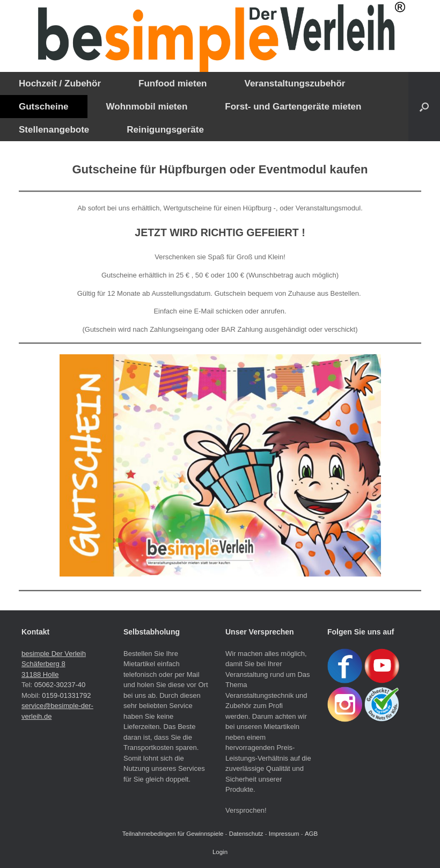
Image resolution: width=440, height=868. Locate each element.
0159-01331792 (66, 695)
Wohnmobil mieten (147, 107)
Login (220, 852)
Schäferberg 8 (43, 664)
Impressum (284, 834)
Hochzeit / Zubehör (60, 83)
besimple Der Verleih (54, 654)
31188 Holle (40, 674)
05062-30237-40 (60, 685)
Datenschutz (246, 834)
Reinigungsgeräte (165, 130)
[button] (424, 107)
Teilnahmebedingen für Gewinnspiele (173, 834)
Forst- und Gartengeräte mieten (293, 107)
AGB (311, 834)
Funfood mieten (173, 83)
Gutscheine (44, 107)
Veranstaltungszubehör (295, 83)
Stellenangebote (54, 130)
